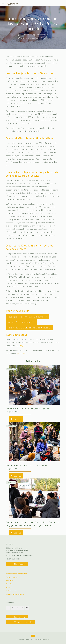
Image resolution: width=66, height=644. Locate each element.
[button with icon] (8, 608)
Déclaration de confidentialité (15, 594)
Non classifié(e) (42, 35)
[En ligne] (22, 346)
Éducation (36, 38)
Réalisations (10, 580)
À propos (9, 587)
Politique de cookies (12, 591)
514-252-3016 (10, 556)
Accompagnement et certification (16, 574)
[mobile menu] (3, 3)
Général (45, 38)
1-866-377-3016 (21, 556)
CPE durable (26, 38)
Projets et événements (13, 577)
